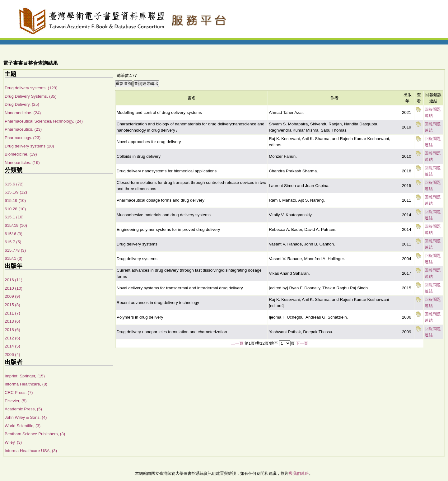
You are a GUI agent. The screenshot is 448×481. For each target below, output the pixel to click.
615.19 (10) (15, 201)
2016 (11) (14, 280)
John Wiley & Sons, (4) (26, 417)
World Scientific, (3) (23, 426)
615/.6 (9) (14, 234)
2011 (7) (12, 313)
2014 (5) (12, 346)
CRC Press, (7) (19, 392)
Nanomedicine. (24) (23, 113)
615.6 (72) (14, 184)
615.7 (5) (13, 242)
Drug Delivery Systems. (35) (31, 96)
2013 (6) (12, 321)
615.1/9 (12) (16, 192)
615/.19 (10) (16, 225)
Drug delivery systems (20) (29, 146)
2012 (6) (12, 338)
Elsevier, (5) (16, 401)
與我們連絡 (299, 473)
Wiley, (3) (13, 442)
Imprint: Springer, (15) (25, 376)
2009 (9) (12, 296)
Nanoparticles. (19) (22, 163)
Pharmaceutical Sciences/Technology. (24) (44, 121)
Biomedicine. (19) (21, 154)
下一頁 (302, 343)
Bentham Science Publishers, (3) (35, 434)
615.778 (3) (15, 250)
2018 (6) (12, 330)
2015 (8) (12, 305)
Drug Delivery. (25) (22, 104)
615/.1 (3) (14, 258)
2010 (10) (14, 288)
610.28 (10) (15, 209)
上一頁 (237, 343)
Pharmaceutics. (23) (23, 129)
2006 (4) (12, 355)
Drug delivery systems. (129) (31, 88)
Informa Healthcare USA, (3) (31, 451)
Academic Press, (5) (23, 409)
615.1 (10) (14, 217)
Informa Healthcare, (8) (26, 384)
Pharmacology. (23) (23, 138)
